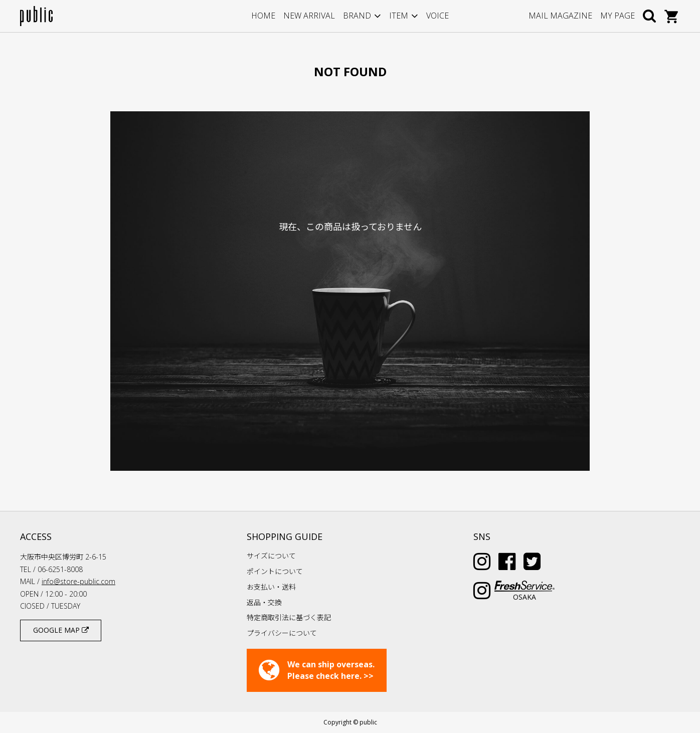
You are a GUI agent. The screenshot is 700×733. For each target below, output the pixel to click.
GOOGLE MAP (61, 630)
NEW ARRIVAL (309, 16)
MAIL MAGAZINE (560, 16)
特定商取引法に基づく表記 (289, 617)
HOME (263, 16)
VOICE (437, 16)
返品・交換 (264, 602)
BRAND (357, 16)
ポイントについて (275, 571)
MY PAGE (618, 16)
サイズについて (271, 556)
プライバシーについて (282, 633)
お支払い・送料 (271, 587)
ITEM (399, 16)
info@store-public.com (78, 581)
